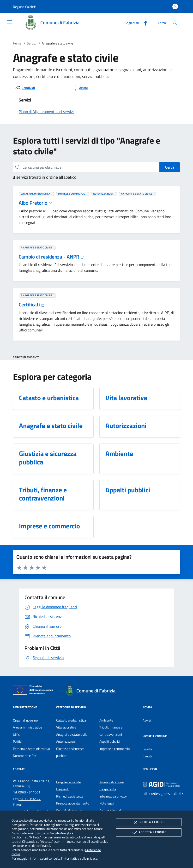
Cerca (170, 167)
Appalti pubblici (110, 741)
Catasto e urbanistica (71, 720)
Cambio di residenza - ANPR (51, 257)
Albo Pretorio (36, 203)
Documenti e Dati (25, 756)
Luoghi (147, 749)
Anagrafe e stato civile (72, 735)
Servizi (32, 43)
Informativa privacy (113, 796)
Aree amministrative (27, 727)
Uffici (17, 735)
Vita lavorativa (66, 727)
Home (17, 43)
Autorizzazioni (66, 741)
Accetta (149, 832)
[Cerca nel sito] (175, 23)
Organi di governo (25, 720)
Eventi (147, 756)
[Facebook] (144, 22)
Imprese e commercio (115, 749)
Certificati (32, 304)
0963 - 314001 (29, 792)
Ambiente (106, 720)
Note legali (107, 803)
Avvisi (147, 720)
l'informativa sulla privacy (79, 858)
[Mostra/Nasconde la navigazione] (10, 22)
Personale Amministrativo (31, 749)
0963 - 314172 (30, 799)
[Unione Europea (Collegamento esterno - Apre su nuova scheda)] (34, 691)
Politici (18, 741)
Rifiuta (149, 822)
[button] (25, 7)
